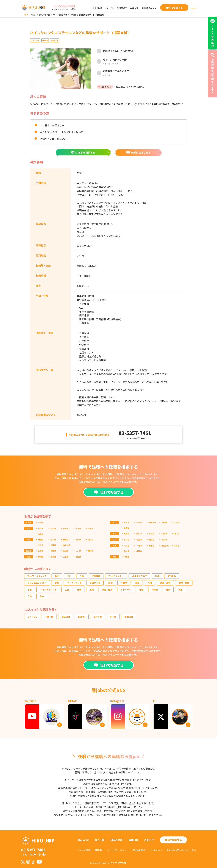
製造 (110, 583)
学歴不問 (49, 617)
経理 (141, 590)
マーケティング (74, 583)
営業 (30, 590)
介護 (30, 596)
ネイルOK (32, 617)
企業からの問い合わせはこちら (181, 850)
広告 (67, 590)
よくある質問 (84, 850)
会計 (69, 576)
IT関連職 (96, 576)
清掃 (57, 583)
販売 (57, 576)
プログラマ (95, 583)
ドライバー (126, 590)
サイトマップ (156, 850)
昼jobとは (97, 8)
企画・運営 (165, 583)
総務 (168, 590)
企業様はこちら (149, 8)
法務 (79, 590)
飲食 (42, 596)
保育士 (155, 590)
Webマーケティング (37, 576)
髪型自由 (129, 617)
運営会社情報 (139, 850)
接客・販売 (107, 590)
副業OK (82, 617)
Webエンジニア (139, 576)
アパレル (172, 576)
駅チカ (113, 617)
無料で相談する (173, 840)
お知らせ (134, 8)
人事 (82, 576)
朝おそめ (98, 617)
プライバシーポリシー (118, 850)
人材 (150, 583)
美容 (181, 590)
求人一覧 (109, 8)
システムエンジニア (37, 583)
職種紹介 (133, 840)
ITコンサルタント (48, 590)
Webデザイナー (116, 576)
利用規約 (99, 850)
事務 (137, 583)
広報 (92, 590)
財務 (157, 576)
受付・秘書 (184, 583)
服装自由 (66, 617)
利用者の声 (122, 8)
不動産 (124, 583)
